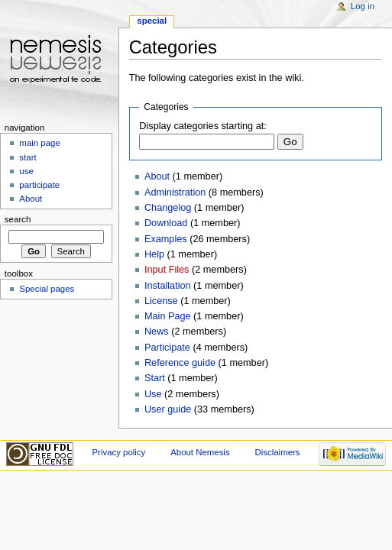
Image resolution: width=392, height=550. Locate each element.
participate (39, 185)
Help (154, 254)
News (157, 332)
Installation (168, 286)
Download (166, 223)
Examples (166, 239)
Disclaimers (278, 452)
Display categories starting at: (202, 126)
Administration (175, 192)
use (26, 171)
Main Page (168, 316)
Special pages (47, 289)
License (161, 301)
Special (152, 21)
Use (153, 394)
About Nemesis (200, 452)
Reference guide (180, 363)
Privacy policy (118, 452)
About (157, 176)
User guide (168, 409)
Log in (363, 6)
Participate (167, 348)
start (28, 157)
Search (18, 219)
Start (155, 378)
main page (40, 143)
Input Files (167, 270)
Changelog (168, 208)
